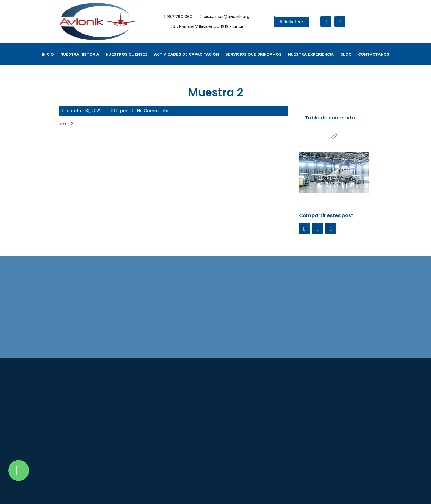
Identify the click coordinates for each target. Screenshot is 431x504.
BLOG (346, 54)
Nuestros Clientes (127, 54)
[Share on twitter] (317, 229)
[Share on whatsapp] (331, 229)
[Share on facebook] (304, 229)
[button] (292, 22)
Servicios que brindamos (253, 54)
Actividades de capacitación (187, 54)
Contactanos (374, 54)
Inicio (48, 54)
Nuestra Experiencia (311, 54)
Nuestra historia (80, 54)
